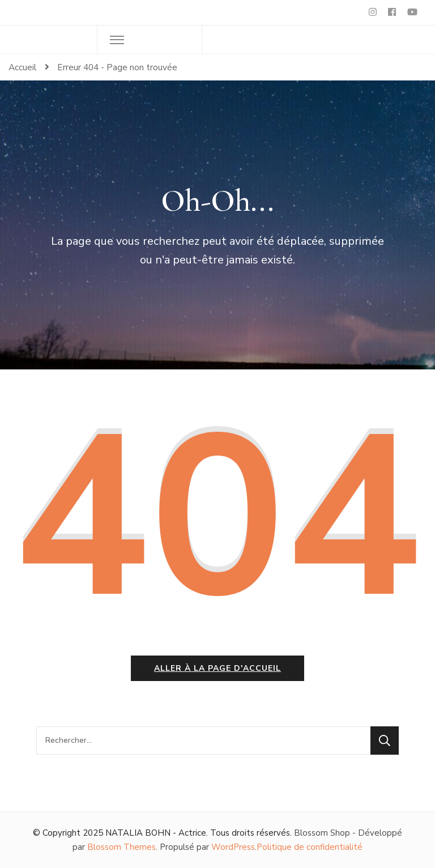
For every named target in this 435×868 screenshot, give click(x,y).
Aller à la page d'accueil (217, 668)
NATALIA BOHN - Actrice (156, 833)
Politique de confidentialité (310, 847)
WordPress (233, 847)
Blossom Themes (121, 847)
